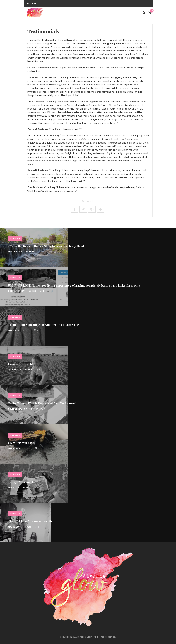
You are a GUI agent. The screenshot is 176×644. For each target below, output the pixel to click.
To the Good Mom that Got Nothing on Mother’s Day (44, 325)
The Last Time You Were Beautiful (31, 521)
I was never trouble (21, 364)
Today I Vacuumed (21, 482)
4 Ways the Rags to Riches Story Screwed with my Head (46, 246)
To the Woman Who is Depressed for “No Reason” (42, 403)
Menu (32, 3)
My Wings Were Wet (21, 443)
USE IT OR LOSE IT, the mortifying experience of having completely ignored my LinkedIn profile (74, 285)
